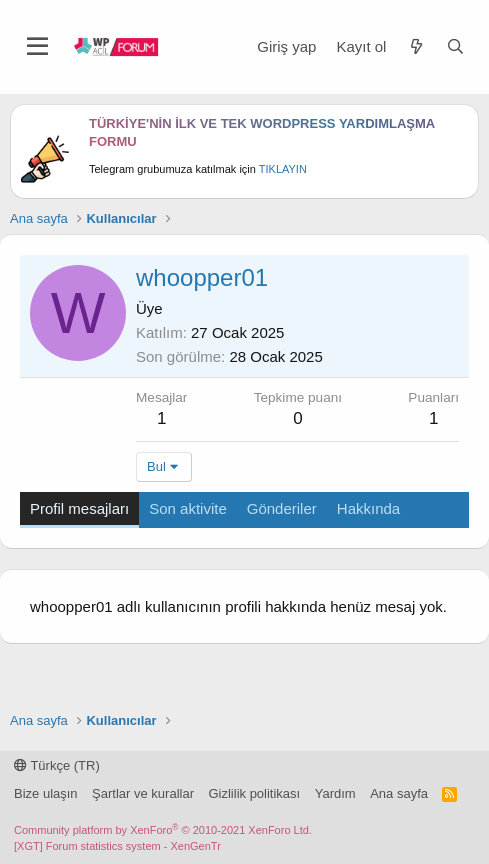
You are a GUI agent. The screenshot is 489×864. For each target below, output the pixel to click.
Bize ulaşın (46, 793)
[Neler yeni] (415, 46)
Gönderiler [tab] (282, 508)
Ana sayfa (399, 793)
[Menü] (37, 47)
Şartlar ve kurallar (143, 793)
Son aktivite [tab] (188, 508)
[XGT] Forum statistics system (117, 846)
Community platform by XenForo (163, 830)
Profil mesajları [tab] (79, 508)
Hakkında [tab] (368, 508)
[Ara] (455, 46)
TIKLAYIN (283, 169)
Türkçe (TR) (57, 765)
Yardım (335, 793)
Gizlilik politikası (254, 793)
